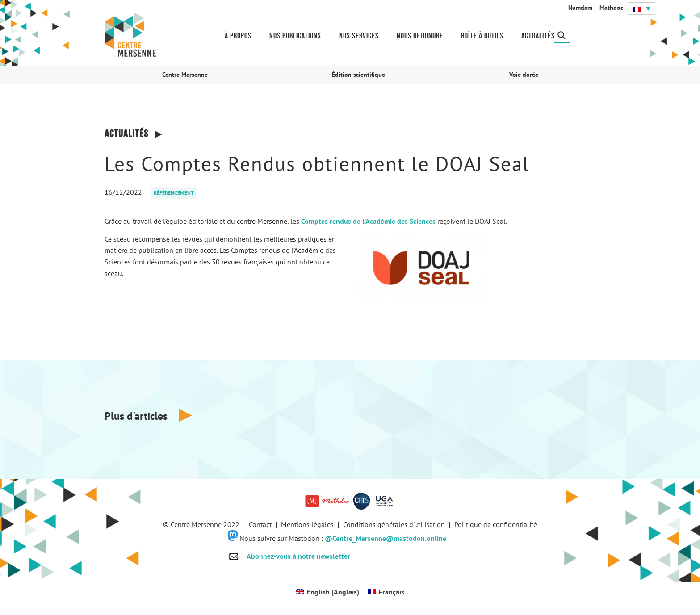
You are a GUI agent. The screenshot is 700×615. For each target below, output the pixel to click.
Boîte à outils (482, 36)
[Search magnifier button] (562, 35)
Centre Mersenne (185, 75)
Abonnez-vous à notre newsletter (298, 556)
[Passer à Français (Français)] (386, 592)
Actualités (538, 36)
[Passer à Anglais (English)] (327, 592)
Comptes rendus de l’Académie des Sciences (368, 221)
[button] (641, 8)
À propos (238, 36)
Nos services (359, 36)
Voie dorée (524, 75)
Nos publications (295, 36)
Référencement (174, 193)
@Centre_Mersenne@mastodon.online (386, 538)
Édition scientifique (358, 75)
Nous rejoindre (420, 36)
